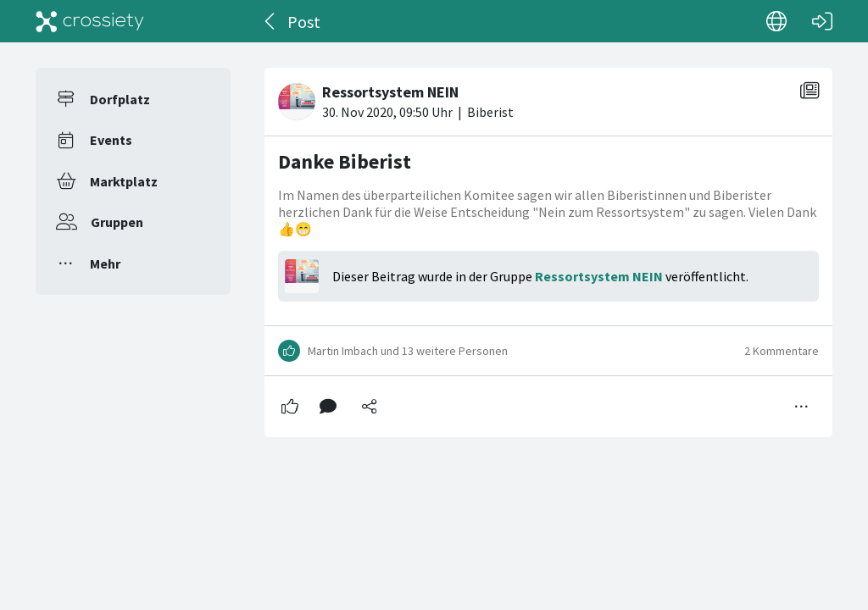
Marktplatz (124, 181)
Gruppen (117, 222)
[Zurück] (271, 21)
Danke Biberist (345, 161)
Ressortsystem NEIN (599, 276)
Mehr (105, 263)
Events (111, 140)
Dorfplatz (120, 99)
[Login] (822, 21)
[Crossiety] (90, 21)
